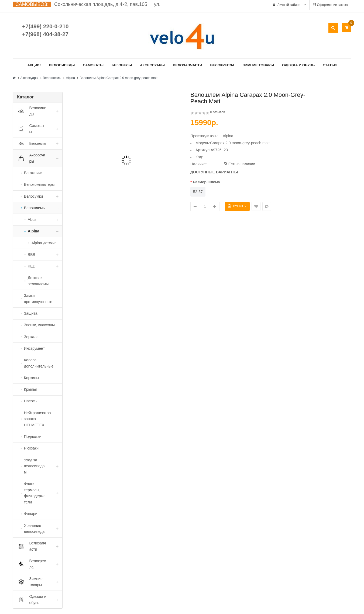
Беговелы (122, 65)
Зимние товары (258, 65)
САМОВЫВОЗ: (32, 4)
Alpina (70, 78)
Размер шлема (206, 182)
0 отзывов (217, 112)
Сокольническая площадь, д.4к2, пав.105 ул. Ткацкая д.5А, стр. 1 (87, 7)
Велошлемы (52, 78)
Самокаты (93, 65)
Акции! (34, 65)
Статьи (330, 65)
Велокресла (222, 65)
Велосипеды (62, 65)
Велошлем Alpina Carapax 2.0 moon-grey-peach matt (119, 78)
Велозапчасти (188, 65)
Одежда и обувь (298, 65)
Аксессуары (152, 65)
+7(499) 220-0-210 (45, 26)
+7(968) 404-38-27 (45, 34)
